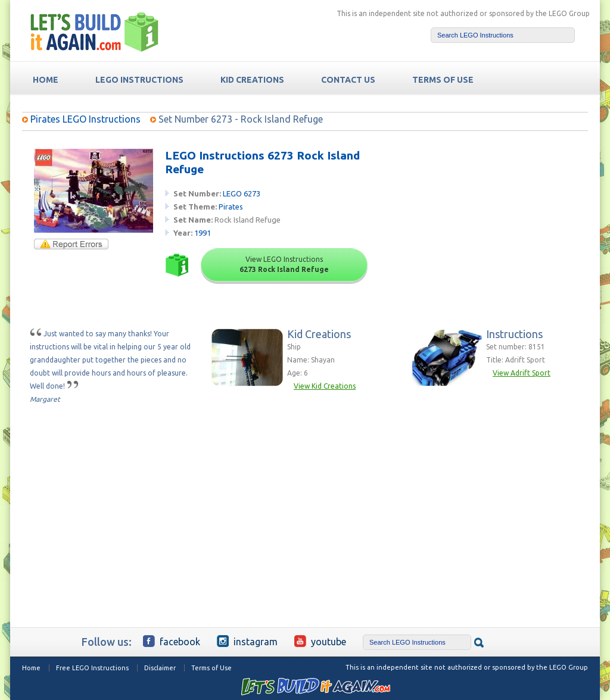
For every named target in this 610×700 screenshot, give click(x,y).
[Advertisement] (497, 223)
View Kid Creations (325, 386)
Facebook (172, 641)
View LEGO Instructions (284, 264)
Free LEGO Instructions (92, 668)
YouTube (320, 641)
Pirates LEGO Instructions (85, 119)
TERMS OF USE (443, 80)
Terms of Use (211, 668)
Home (31, 668)
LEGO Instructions (139, 80)
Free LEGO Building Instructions (95, 32)
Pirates (231, 207)
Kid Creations (252, 80)
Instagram (247, 641)
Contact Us (348, 80)
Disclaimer (160, 668)
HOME (46, 80)
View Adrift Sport (522, 373)
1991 (203, 233)
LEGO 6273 (242, 193)
